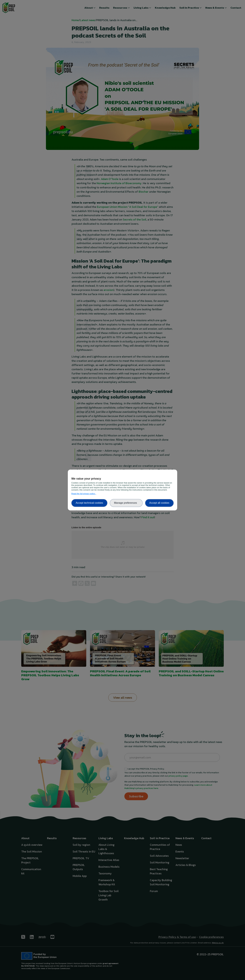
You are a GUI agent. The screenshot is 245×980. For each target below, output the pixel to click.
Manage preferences (126, 503)
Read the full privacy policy (84, 494)
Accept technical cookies (89, 503)
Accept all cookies (159, 503)
